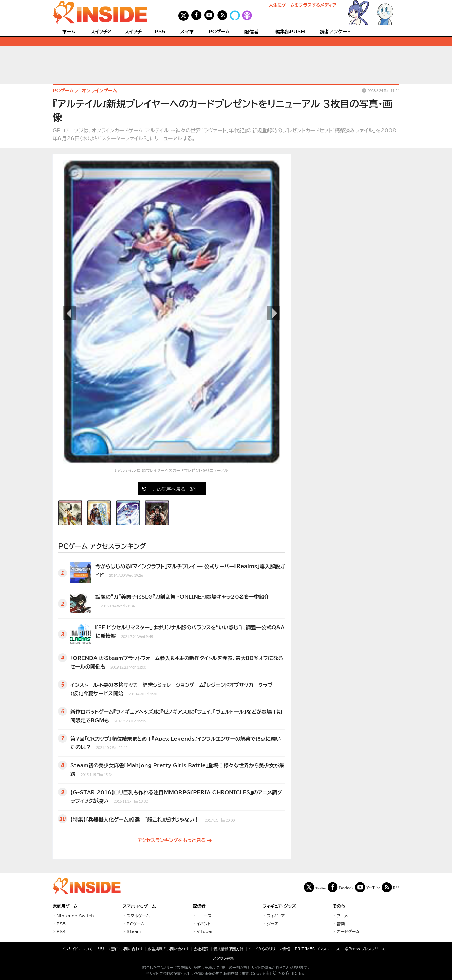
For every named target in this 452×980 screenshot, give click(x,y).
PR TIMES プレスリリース (317, 949)
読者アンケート (335, 32)
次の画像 (274, 313)
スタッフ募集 (223, 958)
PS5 (160, 32)
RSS (396, 887)
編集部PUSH (290, 32)
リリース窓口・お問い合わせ (120, 949)
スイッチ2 (101, 32)
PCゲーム (219, 32)
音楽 (341, 924)
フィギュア (276, 916)
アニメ (342, 916)
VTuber (205, 931)
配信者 (251, 32)
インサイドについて (77, 949)
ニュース (204, 916)
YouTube (373, 887)
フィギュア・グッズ (279, 906)
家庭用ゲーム (65, 906)
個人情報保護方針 (228, 949)
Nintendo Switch (75, 916)
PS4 (61, 931)
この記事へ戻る (174, 489)
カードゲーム (348, 931)
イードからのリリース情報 (269, 949)
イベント (204, 924)
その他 (339, 906)
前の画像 (70, 313)
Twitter (321, 888)
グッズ (273, 924)
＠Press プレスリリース (365, 949)
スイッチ (133, 32)
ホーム (69, 32)
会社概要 (201, 949)
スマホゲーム (138, 916)
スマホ (187, 32)
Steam (134, 931)
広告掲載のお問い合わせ (168, 949)
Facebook (346, 887)
